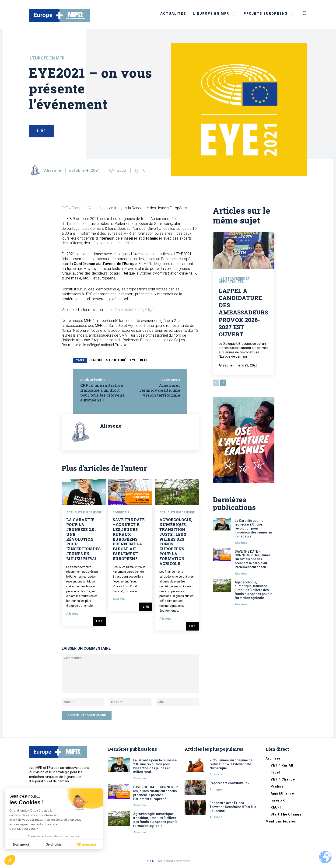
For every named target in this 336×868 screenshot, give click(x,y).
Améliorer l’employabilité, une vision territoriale (160, 390)
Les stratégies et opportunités (234, 281)
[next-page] (223, 383)
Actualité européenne (84, 512)
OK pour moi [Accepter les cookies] (86, 845)
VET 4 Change (283, 779)
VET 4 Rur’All (282, 765)
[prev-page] (216, 383)
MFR (150, 861)
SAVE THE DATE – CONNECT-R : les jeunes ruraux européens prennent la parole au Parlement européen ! (129, 539)
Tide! (275, 772)
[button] (10, 860)
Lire (99, 621)
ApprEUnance (282, 793)
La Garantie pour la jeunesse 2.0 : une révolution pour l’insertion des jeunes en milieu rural (83, 539)
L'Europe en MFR (47, 58)
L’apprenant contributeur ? (229, 783)
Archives (273, 758)
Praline (277, 786)
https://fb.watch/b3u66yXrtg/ (129, 310)
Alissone (53, 170)
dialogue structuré (108, 360)
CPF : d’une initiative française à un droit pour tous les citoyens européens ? (102, 393)
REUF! (276, 807)
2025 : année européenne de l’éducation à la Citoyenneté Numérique (231, 764)
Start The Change (286, 814)
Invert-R (278, 800)
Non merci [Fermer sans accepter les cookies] (21, 845)
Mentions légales (281, 821)
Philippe (216, 790)
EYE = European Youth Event (85, 208)
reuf (144, 360)
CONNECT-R (121, 512)
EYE (133, 360)
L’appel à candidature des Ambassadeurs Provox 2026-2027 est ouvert (243, 313)
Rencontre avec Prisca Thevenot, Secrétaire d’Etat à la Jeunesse (233, 807)
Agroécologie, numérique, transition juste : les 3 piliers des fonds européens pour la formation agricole (176, 541)
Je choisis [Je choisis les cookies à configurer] (54, 845)
